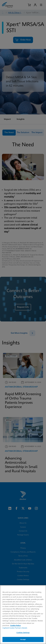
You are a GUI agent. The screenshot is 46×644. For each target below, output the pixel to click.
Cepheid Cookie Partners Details (15, 628)
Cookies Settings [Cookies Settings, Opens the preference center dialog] (23, 633)
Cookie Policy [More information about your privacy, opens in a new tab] (15, 625)
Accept (23, 639)
